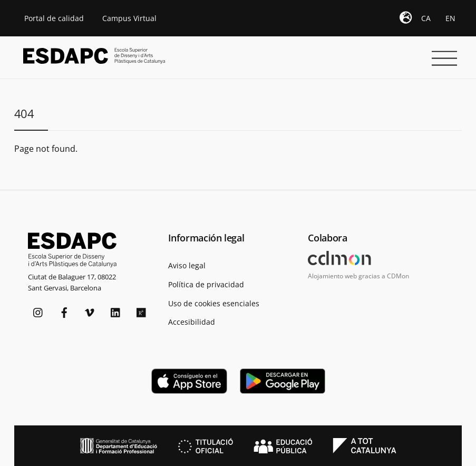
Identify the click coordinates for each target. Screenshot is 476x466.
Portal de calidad (54, 18)
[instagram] (38, 311)
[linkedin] (116, 311)
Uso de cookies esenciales (214, 303)
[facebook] (64, 311)
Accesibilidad (192, 322)
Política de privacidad (206, 284)
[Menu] (442, 51)
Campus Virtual (129, 18)
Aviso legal (187, 265)
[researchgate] (142, 311)
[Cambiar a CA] (426, 18)
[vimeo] (90, 311)
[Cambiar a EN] (450, 18)
